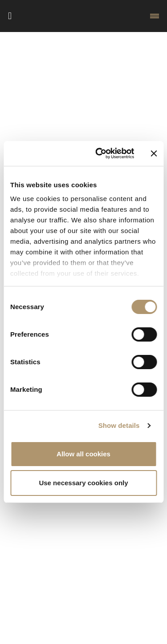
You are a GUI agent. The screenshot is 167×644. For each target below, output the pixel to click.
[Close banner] (154, 153)
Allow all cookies (83, 454)
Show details (119, 425)
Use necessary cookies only (83, 483)
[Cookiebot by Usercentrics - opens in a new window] (100, 153)
